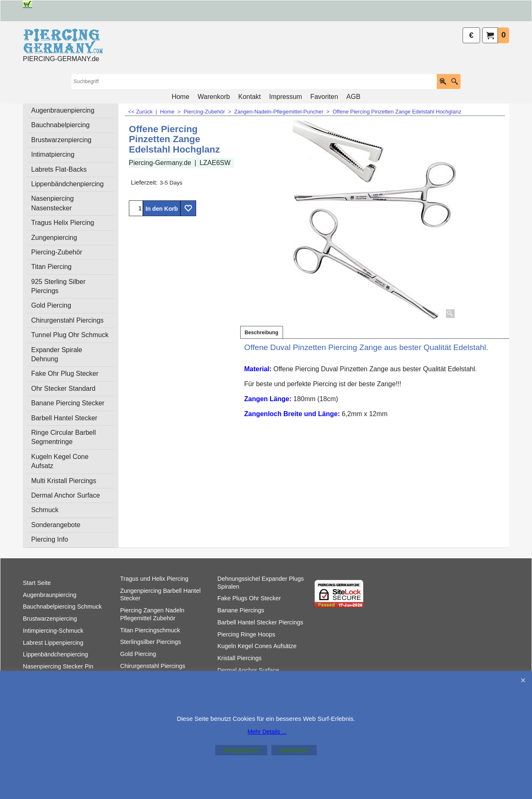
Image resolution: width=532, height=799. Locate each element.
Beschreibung (262, 333)
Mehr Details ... (267, 732)
